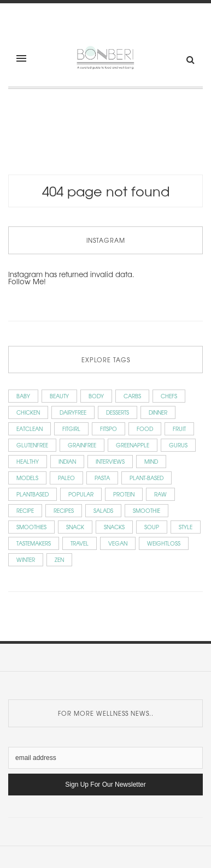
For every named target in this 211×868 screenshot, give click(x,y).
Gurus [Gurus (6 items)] (178, 445)
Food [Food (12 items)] (145, 429)
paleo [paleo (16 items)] (66, 478)
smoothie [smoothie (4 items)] (146, 510)
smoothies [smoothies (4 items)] (31, 527)
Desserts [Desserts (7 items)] (118, 412)
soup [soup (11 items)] (152, 527)
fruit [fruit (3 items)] (179, 429)
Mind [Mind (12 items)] (151, 461)
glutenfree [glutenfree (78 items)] (32, 445)
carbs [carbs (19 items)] (132, 396)
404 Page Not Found (106, 191)
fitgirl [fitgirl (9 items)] (71, 429)
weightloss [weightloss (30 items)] (164, 543)
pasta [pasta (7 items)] (102, 478)
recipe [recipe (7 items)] (25, 510)
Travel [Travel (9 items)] (80, 543)
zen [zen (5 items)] (59, 559)
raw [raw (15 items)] (160, 494)
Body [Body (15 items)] (96, 396)
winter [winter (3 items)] (26, 559)
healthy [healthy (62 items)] (28, 461)
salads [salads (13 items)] (103, 510)
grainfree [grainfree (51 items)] (82, 445)
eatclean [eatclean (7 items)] (30, 429)
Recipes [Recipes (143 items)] (64, 510)
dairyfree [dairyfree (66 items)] (73, 412)
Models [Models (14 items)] (27, 478)
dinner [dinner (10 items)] (158, 412)
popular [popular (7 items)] (81, 494)
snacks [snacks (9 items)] (114, 527)
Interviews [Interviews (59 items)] (110, 461)
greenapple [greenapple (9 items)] (133, 445)
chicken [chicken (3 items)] (28, 412)
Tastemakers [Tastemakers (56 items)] (34, 543)
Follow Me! (27, 281)
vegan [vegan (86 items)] (118, 543)
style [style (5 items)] (186, 527)
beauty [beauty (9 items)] (59, 396)
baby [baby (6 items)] (23, 396)
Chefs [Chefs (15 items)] (169, 396)
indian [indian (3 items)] (67, 461)
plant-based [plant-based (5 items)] (146, 478)
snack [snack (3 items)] (75, 527)
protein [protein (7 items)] (124, 494)
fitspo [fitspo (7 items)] (109, 429)
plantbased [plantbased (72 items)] (33, 494)
